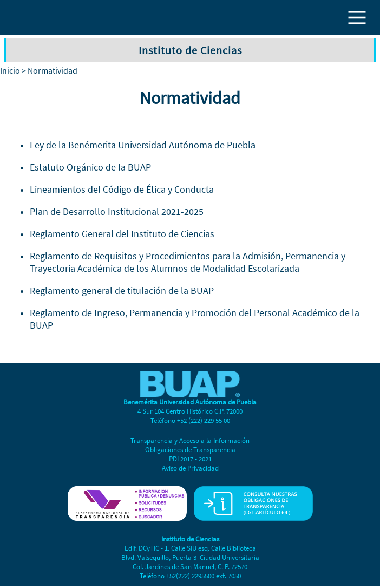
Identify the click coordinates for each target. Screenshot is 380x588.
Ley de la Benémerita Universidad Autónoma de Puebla (143, 145)
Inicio (10, 70)
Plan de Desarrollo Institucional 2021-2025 (117, 211)
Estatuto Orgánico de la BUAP (90, 167)
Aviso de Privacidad (190, 468)
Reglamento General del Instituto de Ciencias (122, 234)
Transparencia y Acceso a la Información (190, 440)
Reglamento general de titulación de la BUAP (122, 290)
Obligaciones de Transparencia (190, 450)
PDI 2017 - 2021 (190, 459)
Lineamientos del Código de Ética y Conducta (122, 189)
